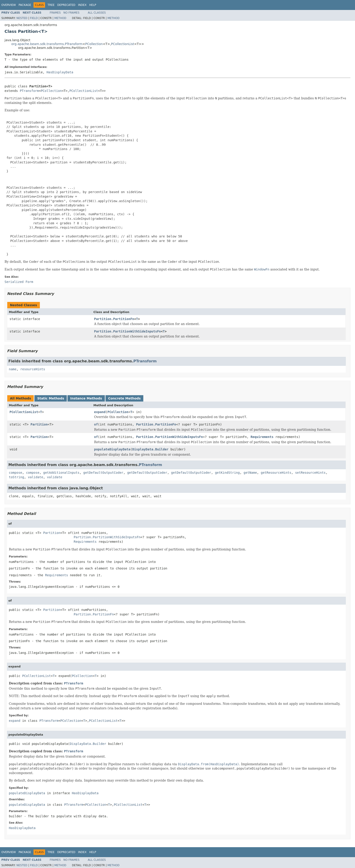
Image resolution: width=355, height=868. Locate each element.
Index (82, 5)
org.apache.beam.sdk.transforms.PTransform (47, 44)
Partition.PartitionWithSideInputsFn (128, 331)
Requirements (262, 437)
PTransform (29, 91)
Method (60, 18)
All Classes (97, 13)
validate (35, 477)
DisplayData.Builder (150, 449)
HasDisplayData (60, 72)
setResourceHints (310, 473)
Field (34, 18)
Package (25, 5)
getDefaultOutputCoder (103, 473)
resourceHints (33, 369)
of (96, 424)
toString (16, 477)
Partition (39, 424)
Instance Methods (86, 398)
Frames (55, 13)
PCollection (94, 44)
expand (100, 412)
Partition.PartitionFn (114, 319)
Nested (22, 18)
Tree (51, 5)
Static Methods (51, 398)
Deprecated (66, 5)
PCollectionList (122, 44)
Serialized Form (19, 282)
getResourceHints (276, 473)
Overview (9, 5)
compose (16, 473)
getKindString (227, 473)
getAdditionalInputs (61, 473)
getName (250, 473)
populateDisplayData (112, 449)
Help (93, 5)
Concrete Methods (125, 398)
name (13, 369)
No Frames (71, 13)
